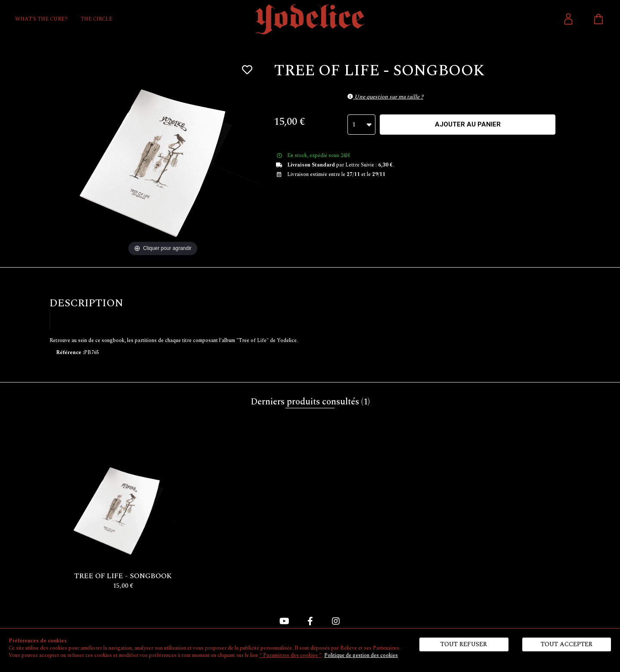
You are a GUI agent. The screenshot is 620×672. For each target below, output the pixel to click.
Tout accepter (567, 644)
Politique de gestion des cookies (361, 655)
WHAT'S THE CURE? (41, 19)
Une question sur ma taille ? (385, 97)
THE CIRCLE (96, 19)
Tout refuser (464, 644)
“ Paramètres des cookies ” (290, 655)
